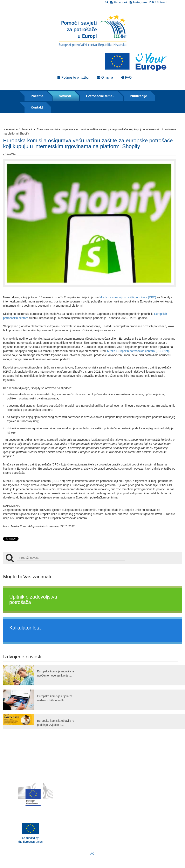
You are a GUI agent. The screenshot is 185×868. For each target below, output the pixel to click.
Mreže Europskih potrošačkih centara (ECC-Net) (138, 351)
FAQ (126, 77)
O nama (105, 77)
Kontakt (37, 107)
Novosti (65, 96)
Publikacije (138, 96)
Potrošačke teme (100, 96)
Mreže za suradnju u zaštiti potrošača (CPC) (128, 297)
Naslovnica (12, 129)
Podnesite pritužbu (73, 77)
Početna (37, 96)
